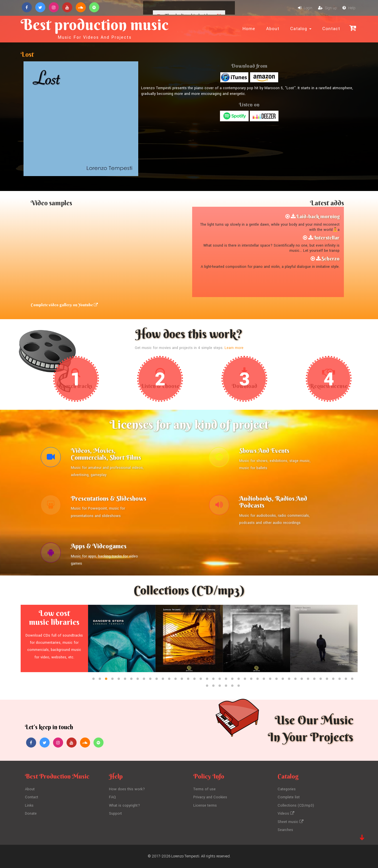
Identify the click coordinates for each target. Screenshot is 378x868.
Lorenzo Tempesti (185, 856)
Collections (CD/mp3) (296, 805)
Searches (285, 830)
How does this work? (127, 789)
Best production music (95, 28)
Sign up (327, 8)
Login (305, 8)
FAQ (112, 797)
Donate (31, 814)
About (273, 29)
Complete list (289, 797)
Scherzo (331, 259)
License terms (205, 805)
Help (349, 8)
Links (29, 805)
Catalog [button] (301, 29)
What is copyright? (124, 805)
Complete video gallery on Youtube (64, 305)
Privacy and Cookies (210, 797)
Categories (287, 789)
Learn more (234, 348)
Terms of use (204, 789)
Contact (331, 29)
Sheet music (291, 822)
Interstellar (327, 238)
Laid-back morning (318, 216)
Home (249, 29)
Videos (286, 814)
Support (115, 814)
